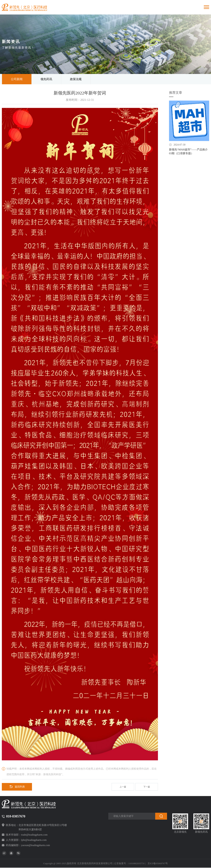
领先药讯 (46, 79)
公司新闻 (17, 79)
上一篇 (123, 787)
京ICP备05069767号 (158, 864)
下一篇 (147, 787)
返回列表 (17, 787)
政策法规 (76, 79)
